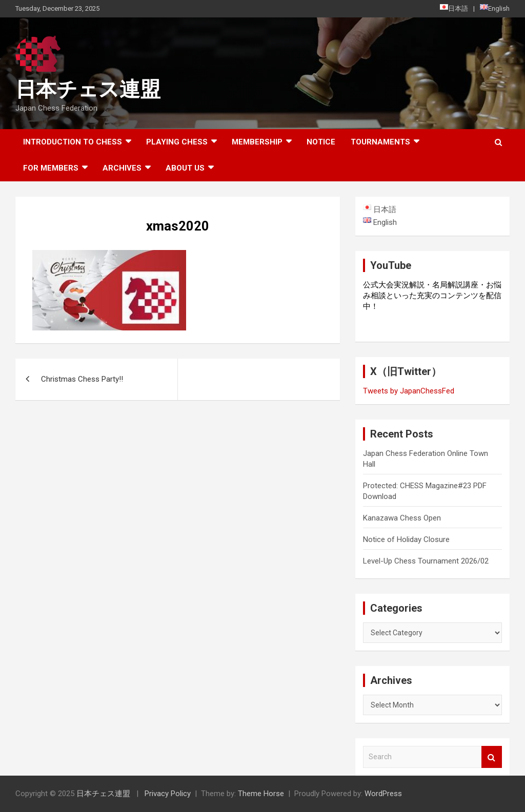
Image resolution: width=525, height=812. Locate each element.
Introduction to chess (73, 142)
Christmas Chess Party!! (82, 379)
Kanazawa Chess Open (402, 518)
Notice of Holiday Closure (406, 539)
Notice (321, 142)
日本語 (454, 8)
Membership (257, 142)
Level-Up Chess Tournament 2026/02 (426, 561)
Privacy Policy (168, 794)
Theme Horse (261, 794)
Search (492, 757)
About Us (185, 168)
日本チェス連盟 (88, 89)
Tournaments (380, 142)
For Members (51, 168)
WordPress (383, 794)
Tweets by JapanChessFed (409, 391)
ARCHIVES (122, 168)
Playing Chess (177, 142)
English (495, 8)
